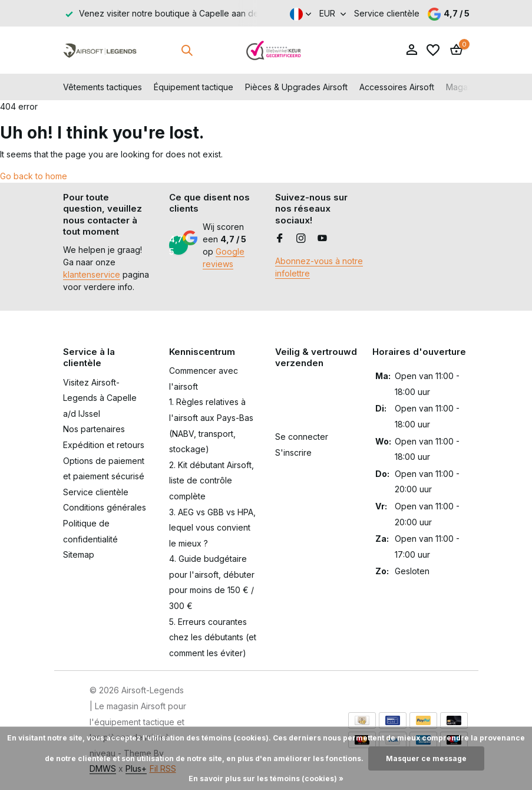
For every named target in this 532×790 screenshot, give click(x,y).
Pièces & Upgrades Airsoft (296, 87)
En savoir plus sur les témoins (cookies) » (266, 779)
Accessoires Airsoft (397, 87)
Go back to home (34, 176)
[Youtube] (322, 239)
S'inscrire (293, 452)
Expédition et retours (104, 445)
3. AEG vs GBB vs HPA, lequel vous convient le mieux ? (212, 528)
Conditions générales (105, 507)
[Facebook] (280, 239)
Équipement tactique (194, 87)
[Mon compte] (412, 50)
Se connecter (302, 437)
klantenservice (92, 274)
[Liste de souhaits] (433, 50)
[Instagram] (301, 239)
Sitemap (79, 554)
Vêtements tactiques (103, 87)
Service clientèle (387, 13)
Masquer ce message (426, 758)
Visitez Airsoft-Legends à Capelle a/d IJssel (100, 398)
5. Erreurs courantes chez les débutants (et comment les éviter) (213, 637)
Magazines (467, 87)
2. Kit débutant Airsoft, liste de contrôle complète (212, 480)
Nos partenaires (94, 429)
